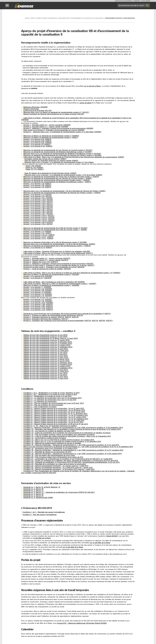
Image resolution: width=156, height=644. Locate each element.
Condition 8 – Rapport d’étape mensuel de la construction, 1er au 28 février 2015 (54, 410)
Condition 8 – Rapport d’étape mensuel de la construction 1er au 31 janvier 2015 (54, 412)
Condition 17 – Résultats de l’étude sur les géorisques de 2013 (47, 452)
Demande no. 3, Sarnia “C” (34, 491)
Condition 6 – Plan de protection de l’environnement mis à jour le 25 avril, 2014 (54, 403)
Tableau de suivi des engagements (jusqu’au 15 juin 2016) (45, 335)
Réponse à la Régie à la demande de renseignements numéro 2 (47, 275)
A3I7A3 (48, 195)
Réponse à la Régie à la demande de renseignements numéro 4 (47, 136)
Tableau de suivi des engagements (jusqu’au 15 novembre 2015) (48, 344)
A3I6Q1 (47, 145)
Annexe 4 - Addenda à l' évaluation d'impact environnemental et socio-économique (54, 128)
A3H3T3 (65, 260)
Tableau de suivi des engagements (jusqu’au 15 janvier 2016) (47, 340)
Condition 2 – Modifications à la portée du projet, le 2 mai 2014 (47, 396)
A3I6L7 (75, 138)
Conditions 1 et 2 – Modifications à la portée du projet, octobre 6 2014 (50, 395)
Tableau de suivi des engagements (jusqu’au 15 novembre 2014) (48, 365)
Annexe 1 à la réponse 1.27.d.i (35, 237)
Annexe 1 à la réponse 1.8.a (34, 196)
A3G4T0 (49, 305)
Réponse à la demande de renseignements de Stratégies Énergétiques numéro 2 (54, 152)
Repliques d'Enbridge (32, 107)
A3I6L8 (48, 139)
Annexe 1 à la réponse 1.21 (34, 299)
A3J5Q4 (97, 154)
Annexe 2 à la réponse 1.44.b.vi (35, 219)
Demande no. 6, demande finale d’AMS (38, 498)
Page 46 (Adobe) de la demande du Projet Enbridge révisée (47, 173)
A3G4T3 (49, 308)
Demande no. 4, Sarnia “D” (34, 494)
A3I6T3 (88, 182)
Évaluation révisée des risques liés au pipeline (42, 159)
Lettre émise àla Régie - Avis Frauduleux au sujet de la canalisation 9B (50, 282)
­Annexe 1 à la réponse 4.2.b (34, 248)
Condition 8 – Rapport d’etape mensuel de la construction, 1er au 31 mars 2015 (54, 408)
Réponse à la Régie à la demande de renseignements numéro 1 (47, 285)
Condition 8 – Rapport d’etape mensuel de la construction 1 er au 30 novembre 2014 (56, 415)
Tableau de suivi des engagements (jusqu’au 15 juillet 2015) (46, 351)
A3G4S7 (48, 299)
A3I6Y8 (97, 193)
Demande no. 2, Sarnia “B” (34, 489)
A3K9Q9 (67, 125)
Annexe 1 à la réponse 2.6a (34, 276)
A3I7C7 (50, 208)
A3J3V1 (89, 150)
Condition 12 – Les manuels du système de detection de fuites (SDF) (49, 431)
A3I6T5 (48, 185)
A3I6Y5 (50, 237)
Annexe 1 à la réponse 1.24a (34, 305)
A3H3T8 (81, 267)
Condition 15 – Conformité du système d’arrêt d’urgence (45, 438)
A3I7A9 (50, 200)
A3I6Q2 (49, 146)
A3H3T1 (89, 253)
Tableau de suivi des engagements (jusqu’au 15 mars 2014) (46, 378)
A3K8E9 (75, 136)
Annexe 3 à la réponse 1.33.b (35, 203)
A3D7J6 (75, 317)
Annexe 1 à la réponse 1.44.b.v (35, 215)
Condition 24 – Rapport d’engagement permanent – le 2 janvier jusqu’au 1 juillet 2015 (56, 466)
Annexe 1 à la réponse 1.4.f (34, 231)
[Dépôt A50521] (112, 536)
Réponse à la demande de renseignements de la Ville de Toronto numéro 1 (52, 230)
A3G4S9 (49, 303)
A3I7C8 (50, 210)
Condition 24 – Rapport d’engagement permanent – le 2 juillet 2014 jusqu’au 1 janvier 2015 (58, 468)
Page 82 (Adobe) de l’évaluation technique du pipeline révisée (48, 161)
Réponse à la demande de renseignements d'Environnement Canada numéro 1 (53, 180)
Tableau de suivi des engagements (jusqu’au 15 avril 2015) (46, 356)
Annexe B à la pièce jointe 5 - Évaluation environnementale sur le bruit (50, 267)
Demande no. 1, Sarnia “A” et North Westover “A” (42, 487)
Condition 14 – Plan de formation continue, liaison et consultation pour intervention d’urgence (59, 435)
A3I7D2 (51, 217)
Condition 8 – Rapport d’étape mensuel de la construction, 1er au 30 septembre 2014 (56, 419)
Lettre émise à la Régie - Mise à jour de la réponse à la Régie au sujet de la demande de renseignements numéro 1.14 (68, 273)
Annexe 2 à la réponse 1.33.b (35, 201)
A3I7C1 (50, 203)
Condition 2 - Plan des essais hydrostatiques (40, 515)
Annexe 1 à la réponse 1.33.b (35, 200)
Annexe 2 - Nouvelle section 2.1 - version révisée (42, 127)
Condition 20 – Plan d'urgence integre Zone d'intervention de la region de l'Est (53, 457)
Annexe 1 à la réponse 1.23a (34, 303)
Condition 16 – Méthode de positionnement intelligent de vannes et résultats (52, 443)
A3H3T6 (90, 264)
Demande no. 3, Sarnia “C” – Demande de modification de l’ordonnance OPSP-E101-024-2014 (59, 492)
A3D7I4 (80, 315)
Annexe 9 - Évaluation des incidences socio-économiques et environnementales (54, 321)
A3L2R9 (86, 252)
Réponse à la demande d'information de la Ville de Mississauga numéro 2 (51, 242)
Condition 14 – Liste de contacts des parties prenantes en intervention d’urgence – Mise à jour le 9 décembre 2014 (67, 436)
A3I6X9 (48, 231)
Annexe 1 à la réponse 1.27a (34, 308)
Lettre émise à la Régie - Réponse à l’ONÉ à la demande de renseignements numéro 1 (56, 284)
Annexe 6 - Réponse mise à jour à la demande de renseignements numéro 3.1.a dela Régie (58, 132)
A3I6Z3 (38, 166)
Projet (33, 18)
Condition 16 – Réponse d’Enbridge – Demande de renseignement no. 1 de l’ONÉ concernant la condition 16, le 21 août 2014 (71, 445)
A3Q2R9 (44, 107)
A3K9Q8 (25, 120)
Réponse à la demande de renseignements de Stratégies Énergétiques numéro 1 (54, 182)
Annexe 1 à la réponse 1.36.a (35, 207)
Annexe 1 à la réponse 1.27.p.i (35, 238)
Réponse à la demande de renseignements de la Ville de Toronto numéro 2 (52, 228)
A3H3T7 (91, 265)
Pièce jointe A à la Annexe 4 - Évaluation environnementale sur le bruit (50, 130)
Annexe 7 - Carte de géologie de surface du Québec (43, 269)
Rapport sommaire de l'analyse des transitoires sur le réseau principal (50, 114)
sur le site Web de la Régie (100, 543)
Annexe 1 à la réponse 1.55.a (35, 224)
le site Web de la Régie (42, 538)
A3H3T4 (54, 262)
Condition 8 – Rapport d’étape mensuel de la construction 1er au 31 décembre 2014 (55, 414)
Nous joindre (146, 1)
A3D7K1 (109, 321)
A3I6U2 (87, 246)
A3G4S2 (48, 292)
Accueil (27, 18)
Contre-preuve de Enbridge (34, 111)
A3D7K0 (102, 321)
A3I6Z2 (75, 161)
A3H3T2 (67, 258)
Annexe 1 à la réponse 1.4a (34, 187)
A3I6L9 (48, 141)
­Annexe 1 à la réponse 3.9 (33, 145)
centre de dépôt (85, 103)
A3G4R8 (76, 285)
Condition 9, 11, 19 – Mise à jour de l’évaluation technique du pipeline (50, 426)
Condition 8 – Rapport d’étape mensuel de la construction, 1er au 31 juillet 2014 (54, 421)
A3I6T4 (48, 184)
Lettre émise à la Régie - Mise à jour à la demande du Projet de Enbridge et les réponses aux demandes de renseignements (70, 157)
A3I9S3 (92, 244)
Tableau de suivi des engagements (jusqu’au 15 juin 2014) (45, 373)
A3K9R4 (98, 132)
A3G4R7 (93, 284)
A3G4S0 (48, 289)
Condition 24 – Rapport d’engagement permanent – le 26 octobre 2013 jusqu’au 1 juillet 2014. (59, 469)
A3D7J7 (65, 319)
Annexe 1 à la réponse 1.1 (33, 287)
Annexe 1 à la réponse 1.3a (34, 184)
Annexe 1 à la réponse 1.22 (34, 301)
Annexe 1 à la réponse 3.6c (34, 139)
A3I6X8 (84, 230)
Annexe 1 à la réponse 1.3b (34, 185)
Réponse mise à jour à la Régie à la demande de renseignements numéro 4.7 (53, 112)
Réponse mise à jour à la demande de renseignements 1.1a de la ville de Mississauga (56, 244)
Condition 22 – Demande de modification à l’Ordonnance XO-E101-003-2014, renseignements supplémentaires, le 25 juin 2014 (71, 462)
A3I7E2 (49, 224)
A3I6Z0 (121, 157)
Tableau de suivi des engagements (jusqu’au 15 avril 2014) (46, 377)
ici (121, 121)
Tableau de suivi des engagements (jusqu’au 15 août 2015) (46, 349)
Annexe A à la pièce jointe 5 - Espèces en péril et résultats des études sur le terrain (55, 265)
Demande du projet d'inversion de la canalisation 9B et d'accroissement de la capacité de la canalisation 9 (64, 314)
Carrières (137, 1)
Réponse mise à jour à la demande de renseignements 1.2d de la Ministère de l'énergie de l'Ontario (61, 191)
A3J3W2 (98, 155)
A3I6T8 (96, 177)
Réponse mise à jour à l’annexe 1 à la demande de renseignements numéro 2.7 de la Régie (59, 162)
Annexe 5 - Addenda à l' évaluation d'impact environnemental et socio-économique (54, 264)
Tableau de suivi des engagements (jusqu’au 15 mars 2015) (46, 358)
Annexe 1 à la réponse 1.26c (34, 306)
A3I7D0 (50, 214)
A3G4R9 (47, 287)
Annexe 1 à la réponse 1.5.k (34, 233)
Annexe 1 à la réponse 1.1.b (34, 195)
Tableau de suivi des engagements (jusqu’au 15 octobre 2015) (47, 345)
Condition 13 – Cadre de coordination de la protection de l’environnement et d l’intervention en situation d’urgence (67, 433)
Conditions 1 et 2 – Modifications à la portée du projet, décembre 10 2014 (51, 393)
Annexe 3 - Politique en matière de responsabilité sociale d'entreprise (50, 315)
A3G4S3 (48, 294)
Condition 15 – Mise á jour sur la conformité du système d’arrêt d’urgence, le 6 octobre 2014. (59, 440)
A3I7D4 (51, 221)
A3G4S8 (49, 301)
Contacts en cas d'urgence (123, 1)
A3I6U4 (49, 248)
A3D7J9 (95, 321)
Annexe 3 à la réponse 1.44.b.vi (35, 221)
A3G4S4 (48, 296)
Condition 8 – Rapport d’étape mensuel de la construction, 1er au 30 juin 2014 (53, 422)
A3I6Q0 (48, 143)
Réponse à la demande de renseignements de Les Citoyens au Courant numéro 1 (54, 178)
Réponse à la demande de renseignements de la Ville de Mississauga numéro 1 (53, 246)
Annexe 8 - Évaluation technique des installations (42, 319)
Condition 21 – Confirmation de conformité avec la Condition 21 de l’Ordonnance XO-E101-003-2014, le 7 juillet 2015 (68, 459)
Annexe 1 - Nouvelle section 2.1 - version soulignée (43, 125)
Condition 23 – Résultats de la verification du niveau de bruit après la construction (55, 464)
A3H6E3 (117, 273)
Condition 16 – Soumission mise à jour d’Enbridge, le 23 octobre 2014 (50, 448)
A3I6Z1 (63, 159)
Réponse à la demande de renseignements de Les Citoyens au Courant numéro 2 (54, 150)
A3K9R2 (90, 128)
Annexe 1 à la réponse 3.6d (34, 141)
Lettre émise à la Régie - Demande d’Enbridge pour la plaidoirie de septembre (53, 252)
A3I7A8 (49, 198)
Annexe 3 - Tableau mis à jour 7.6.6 (37, 262)
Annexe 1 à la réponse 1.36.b (35, 208)
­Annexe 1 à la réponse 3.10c (34, 146)
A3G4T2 (49, 306)
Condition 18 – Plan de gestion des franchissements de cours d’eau (49, 455)
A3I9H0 (40, 168)
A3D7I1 (108, 314)
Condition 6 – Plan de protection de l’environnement (43, 405)
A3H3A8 (76, 275)
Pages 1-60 (30, 166)
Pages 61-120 (31, 168)
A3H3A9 (49, 276)
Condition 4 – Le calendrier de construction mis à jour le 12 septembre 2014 (52, 398)
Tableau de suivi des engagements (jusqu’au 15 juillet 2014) (46, 372)
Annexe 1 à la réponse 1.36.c (35, 210)
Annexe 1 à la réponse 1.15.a (34, 198)
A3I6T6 (48, 187)
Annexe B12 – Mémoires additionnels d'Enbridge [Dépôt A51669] (82, 623)
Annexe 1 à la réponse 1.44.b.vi (35, 217)
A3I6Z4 (73, 173)
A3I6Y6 (50, 238)
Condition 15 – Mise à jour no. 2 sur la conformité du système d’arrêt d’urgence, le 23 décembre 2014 (62, 442)
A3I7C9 (50, 212)
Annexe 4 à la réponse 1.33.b (35, 205)
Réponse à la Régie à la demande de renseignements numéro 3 (47, 138)
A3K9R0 (65, 127)
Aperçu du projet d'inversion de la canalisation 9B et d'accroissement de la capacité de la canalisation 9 (70, 18)
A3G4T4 (49, 310)
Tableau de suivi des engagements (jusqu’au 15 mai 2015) (45, 354)
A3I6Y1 (48, 233)
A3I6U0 (87, 180)
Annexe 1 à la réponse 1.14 (34, 294)
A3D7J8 (88, 321)
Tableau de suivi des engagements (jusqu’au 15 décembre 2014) (48, 363)
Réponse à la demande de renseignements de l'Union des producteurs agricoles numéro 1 (58, 177)
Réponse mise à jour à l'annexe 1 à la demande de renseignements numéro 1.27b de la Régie (60, 175)
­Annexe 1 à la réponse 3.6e (34, 143)
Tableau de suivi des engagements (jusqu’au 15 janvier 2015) (47, 361)
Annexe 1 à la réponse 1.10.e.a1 (36, 235)
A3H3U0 (67, 269)
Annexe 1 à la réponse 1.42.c (35, 214)
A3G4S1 (48, 291)
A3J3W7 (88, 152)
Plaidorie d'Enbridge (31, 109)
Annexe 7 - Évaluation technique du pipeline (40, 317)
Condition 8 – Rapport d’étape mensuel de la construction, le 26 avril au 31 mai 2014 (56, 424)
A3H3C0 (48, 278)
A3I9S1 (102, 191)
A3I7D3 (51, 219)
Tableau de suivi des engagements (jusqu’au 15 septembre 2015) (48, 347)
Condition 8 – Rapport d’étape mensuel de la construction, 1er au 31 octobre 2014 (55, 417)
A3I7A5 (48, 196)
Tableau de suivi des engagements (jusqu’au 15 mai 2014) (45, 375)
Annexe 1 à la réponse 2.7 (33, 278)
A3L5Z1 (86, 112)
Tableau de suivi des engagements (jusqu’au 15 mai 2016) (45, 337)
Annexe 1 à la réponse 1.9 (33, 292)
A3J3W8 (83, 242)
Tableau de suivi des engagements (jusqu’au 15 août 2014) (46, 370)
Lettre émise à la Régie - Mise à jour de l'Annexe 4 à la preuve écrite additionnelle (54, 253)
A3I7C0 (50, 201)
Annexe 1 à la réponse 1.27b (34, 310)
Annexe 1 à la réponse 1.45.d (35, 222)
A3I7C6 (50, 207)
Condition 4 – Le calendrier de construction (40, 402)
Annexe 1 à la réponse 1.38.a (35, 212)
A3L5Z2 (81, 114)
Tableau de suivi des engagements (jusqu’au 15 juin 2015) (45, 352)
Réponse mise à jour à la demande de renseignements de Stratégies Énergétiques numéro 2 (58, 154)
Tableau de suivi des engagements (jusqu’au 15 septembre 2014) (48, 368)
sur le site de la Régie (92, 86)
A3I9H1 (41, 169)
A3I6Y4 (51, 235)
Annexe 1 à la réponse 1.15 (34, 296)
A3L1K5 (48, 111)
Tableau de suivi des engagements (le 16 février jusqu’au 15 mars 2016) (51, 338)
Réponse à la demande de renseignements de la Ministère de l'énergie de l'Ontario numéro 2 (59, 155)
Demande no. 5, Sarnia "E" (34, 496)
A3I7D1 (51, 215)
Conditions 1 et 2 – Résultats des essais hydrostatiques (44, 512)
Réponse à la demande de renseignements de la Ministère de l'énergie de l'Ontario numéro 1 (58, 193)
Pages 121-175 (31, 169)
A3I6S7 (89, 178)
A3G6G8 (81, 282)
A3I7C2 (50, 205)
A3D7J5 (68, 317)
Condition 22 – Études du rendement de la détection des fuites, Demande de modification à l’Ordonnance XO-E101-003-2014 (71, 461)
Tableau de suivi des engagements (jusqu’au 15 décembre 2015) (48, 342)
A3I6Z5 (99, 175)
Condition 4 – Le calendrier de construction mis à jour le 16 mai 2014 (50, 400)
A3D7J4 (61, 317)
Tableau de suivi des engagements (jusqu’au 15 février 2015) (46, 359)
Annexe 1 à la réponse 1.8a (34, 291)
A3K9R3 (81, 130)
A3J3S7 (84, 228)
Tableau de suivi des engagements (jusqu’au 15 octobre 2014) (47, 366)
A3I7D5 (50, 222)
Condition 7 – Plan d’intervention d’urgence (40, 407)
